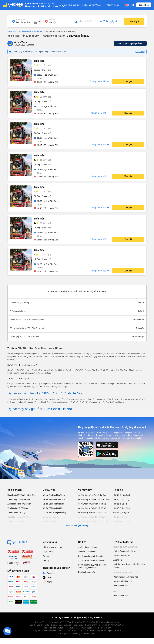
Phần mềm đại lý (121, 586)
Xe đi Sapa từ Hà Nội (16, 513)
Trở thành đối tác (113, 5)
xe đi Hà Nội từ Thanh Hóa (31, 32)
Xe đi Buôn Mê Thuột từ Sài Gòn (21, 495)
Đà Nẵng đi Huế (120, 517)
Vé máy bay (85, 490)
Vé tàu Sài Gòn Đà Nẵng (53, 504)
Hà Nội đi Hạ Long (121, 499)
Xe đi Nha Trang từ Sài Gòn (19, 504)
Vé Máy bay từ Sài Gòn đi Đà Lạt (92, 513)
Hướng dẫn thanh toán (88, 547)
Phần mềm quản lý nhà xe (125, 551)
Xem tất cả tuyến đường (77, 526)
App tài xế (118, 560)
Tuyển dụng (48, 552)
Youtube (50, 582)
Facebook (51, 573)
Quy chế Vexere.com (87, 552)
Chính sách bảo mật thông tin (91, 556)
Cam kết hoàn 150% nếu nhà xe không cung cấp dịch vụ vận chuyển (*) (43, 5)
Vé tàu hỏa (49, 490)
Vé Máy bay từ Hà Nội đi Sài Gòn (92, 495)
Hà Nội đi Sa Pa (120, 504)
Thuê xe (118, 490)
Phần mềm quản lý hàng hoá (126, 577)
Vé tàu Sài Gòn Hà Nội (52, 508)
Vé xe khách (13, 32)
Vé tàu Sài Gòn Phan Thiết (54, 499)
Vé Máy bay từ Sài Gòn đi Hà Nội (92, 504)
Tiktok (49, 577)
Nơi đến (52, 20)
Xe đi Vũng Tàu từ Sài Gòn (19, 499)
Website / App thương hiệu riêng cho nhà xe (129, 566)
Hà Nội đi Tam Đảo (122, 508)
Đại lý (116, 591)
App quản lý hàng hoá (123, 581)
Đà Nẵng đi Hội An (121, 513)
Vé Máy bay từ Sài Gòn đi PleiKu (92, 517)
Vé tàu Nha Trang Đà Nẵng (54, 513)
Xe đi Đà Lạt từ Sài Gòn (18, 508)
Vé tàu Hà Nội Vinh (51, 521)
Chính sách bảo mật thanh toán (92, 560)
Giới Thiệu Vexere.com (53, 547)
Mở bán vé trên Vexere (92, 5)
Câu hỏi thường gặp (87, 572)
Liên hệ (46, 560)
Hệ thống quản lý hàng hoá (126, 573)
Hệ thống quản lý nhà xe (125, 547)
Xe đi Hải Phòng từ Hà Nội (19, 517)
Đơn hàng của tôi (71, 5)
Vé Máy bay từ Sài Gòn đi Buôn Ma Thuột (93, 523)
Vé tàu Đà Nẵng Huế (52, 517)
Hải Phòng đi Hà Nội (122, 521)
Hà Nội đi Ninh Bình (122, 495)
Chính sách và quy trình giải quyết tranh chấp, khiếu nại (93, 566)
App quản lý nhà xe (122, 556)
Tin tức (46, 556)
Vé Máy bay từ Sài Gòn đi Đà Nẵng (93, 508)
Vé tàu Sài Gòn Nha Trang (54, 495)
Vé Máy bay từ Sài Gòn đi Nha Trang (94, 499)
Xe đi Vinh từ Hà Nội (16, 521)
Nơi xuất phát (21, 20)
